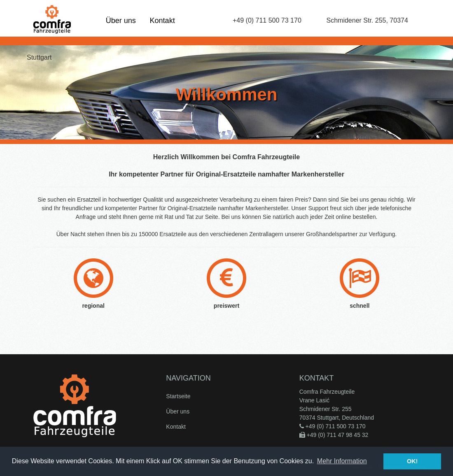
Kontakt (162, 21)
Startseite (178, 396)
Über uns (121, 21)
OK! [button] (412, 461)
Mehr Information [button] (342, 461)
